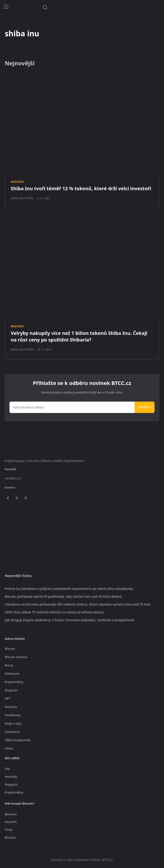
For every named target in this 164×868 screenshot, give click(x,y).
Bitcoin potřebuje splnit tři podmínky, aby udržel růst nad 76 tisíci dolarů (63, 596)
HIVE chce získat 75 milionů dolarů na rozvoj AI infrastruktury (54, 612)
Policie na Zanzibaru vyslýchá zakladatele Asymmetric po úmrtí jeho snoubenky (69, 589)
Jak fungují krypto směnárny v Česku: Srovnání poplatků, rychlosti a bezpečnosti (69, 620)
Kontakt (10, 469)
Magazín (17, 182)
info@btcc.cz (13, 478)
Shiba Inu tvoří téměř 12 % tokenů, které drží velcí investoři (81, 188)
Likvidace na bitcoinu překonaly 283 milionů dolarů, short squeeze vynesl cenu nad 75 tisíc (78, 604)
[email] (72, 407)
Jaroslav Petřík (22, 198)
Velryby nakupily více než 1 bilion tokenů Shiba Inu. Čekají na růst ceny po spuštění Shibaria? (79, 336)
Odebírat (145, 407)
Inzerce (10, 487)
